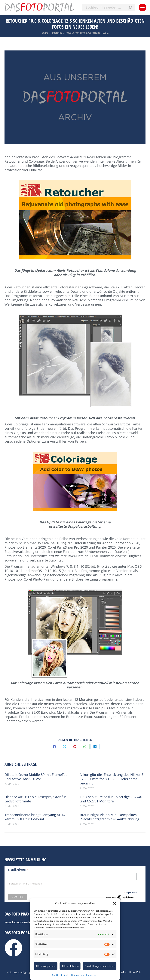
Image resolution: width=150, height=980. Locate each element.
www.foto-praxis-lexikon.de (24, 922)
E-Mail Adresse (18, 870)
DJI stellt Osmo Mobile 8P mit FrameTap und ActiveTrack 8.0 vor (36, 777)
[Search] (109, 7)
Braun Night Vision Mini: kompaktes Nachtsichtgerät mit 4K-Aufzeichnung (110, 817)
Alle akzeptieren (46, 966)
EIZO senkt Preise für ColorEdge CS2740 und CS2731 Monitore (111, 799)
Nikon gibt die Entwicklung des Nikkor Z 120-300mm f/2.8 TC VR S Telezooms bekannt (112, 779)
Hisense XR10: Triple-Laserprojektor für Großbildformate (35, 799)
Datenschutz (78, 975)
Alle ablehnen (70, 966)
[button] (115, 903)
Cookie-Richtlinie (61, 975)
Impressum (92, 975)
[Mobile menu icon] (142, 7)
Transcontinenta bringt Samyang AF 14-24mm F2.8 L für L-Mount (35, 817)
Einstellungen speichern (100, 966)
